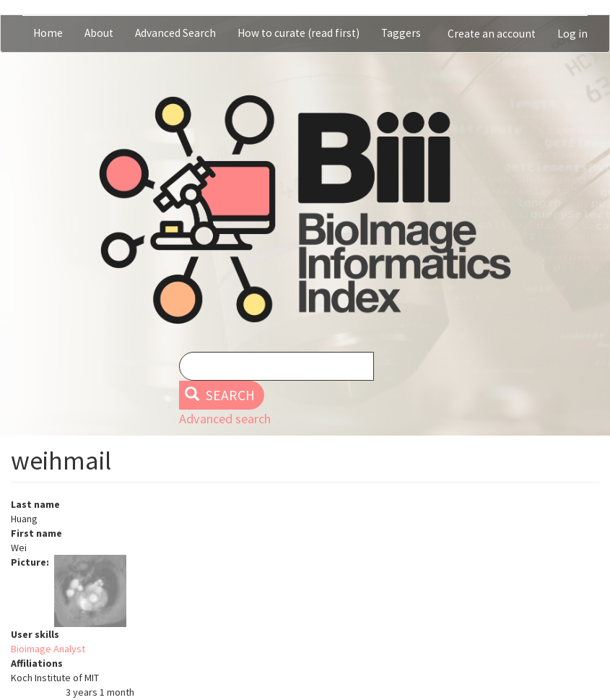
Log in (572, 34)
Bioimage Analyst (48, 649)
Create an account (492, 34)
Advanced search (225, 419)
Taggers (401, 33)
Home (48, 33)
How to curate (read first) (299, 33)
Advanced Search (175, 33)
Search (220, 395)
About (99, 33)
